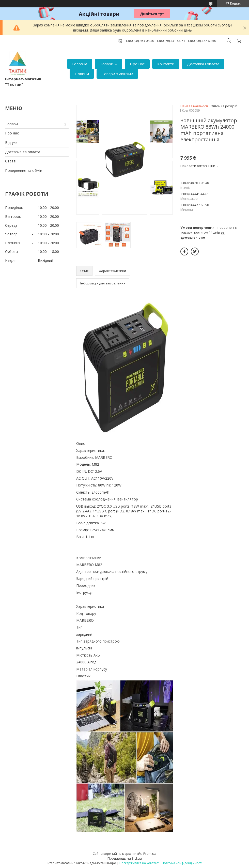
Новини (82, 74)
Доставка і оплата (203, 64)
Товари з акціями (117, 74)
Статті (11, 161)
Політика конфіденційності (182, 863)
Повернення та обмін (24, 170)
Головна (80, 64)
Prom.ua (150, 854)
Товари (107, 64)
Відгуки (11, 142)
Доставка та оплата (23, 152)
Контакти (166, 64)
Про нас (137, 64)
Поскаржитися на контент (139, 863)
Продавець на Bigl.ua (125, 858)
